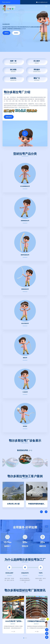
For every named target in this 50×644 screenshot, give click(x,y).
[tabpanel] (13, 615)
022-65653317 (6, 2)
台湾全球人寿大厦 (37, 503)
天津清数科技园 (13, 503)
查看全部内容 (9, 117)
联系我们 (16, 33)
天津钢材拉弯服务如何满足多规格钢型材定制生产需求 (37, 622)
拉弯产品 (6, 33)
